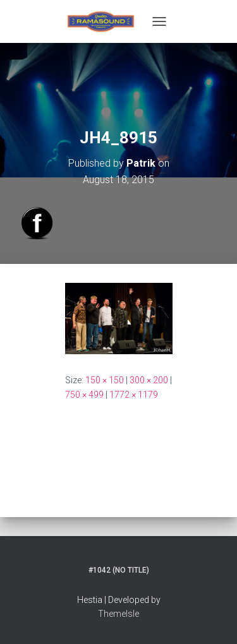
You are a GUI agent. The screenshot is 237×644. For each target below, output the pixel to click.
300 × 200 (149, 380)
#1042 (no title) (119, 570)
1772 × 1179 (134, 395)
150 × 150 (105, 380)
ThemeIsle (118, 614)
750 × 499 (84, 395)
